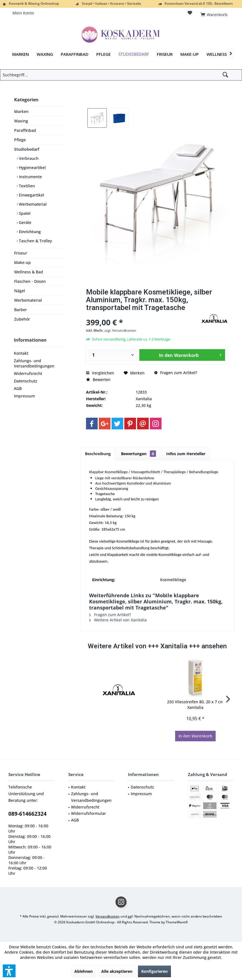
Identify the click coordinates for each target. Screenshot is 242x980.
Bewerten (98, 380)
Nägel (20, 291)
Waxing (21, 121)
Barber (21, 310)
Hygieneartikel (32, 167)
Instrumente (30, 177)
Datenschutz (26, 381)
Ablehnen (84, 971)
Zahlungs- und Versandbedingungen (34, 363)
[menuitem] (215, 13)
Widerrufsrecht (28, 373)
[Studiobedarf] (134, 54)
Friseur (21, 253)
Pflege (20, 140)
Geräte (25, 222)
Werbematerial (32, 204)
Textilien (26, 186)
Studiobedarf (27, 149)
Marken (21, 111)
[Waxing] (45, 54)
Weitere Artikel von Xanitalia (118, 620)
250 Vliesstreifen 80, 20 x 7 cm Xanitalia (195, 705)
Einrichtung (29, 232)
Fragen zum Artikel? (176, 373)
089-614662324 (27, 814)
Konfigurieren (154, 971)
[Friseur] (165, 54)
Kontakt (21, 353)
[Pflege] (104, 54)
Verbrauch (28, 158)
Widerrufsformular (89, 813)
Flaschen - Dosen (30, 281)
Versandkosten (108, 916)
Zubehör (22, 319)
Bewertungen (138, 454)
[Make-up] (190, 54)
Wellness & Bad (29, 272)
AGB (18, 388)
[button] (9, 971)
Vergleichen (100, 373)
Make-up (22, 262)
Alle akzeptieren (117, 971)
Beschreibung (98, 454)
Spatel (24, 213)
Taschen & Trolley (35, 241)
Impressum (24, 396)
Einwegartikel (31, 195)
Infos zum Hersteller (186, 454)
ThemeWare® (177, 922)
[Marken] (21, 54)
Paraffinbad (25, 130)
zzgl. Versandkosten (120, 330)
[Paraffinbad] (75, 54)
